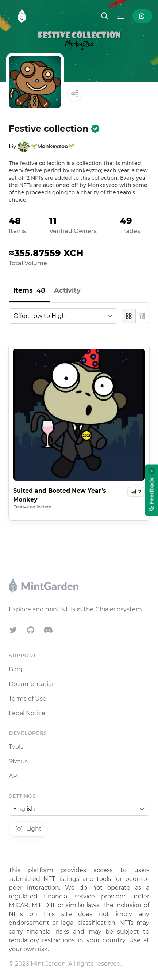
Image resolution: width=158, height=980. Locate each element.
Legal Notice (27, 713)
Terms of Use (28, 699)
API (14, 776)
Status (18, 761)
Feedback (152, 494)
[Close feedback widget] (152, 471)
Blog (16, 669)
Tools (16, 747)
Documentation (32, 684)
